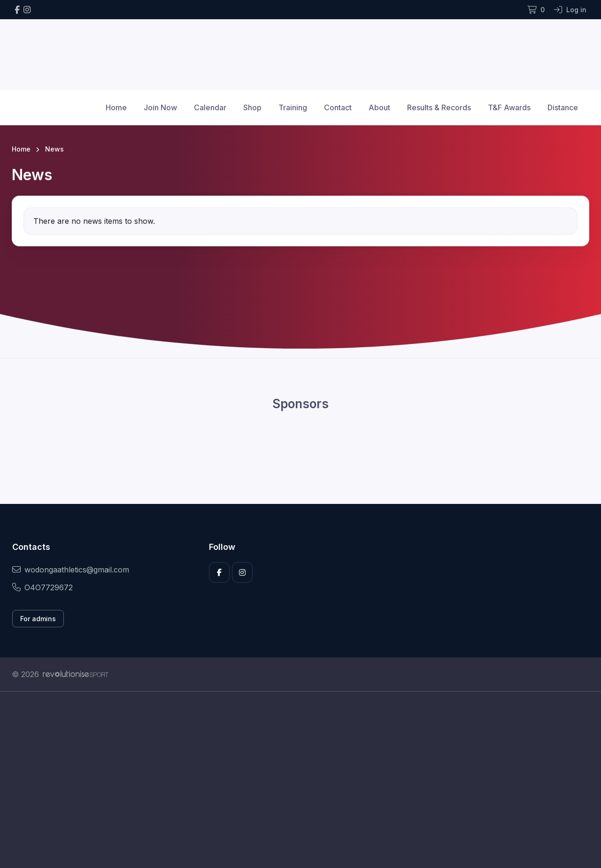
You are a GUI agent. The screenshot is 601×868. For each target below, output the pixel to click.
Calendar (210, 107)
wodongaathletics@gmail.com (71, 570)
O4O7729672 (42, 587)
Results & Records (439, 107)
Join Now (160, 107)
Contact (338, 107)
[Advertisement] (293, 780)
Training (293, 107)
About (379, 107)
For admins (38, 619)
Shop (252, 107)
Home (116, 107)
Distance (563, 107)
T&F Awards (509, 107)
